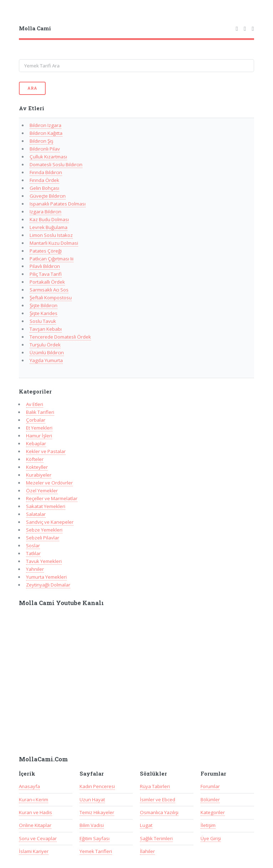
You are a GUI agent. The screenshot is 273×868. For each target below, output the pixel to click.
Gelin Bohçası (44, 188)
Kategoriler (213, 812)
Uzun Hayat (92, 800)
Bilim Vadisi (92, 825)
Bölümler (210, 800)
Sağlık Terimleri (156, 838)
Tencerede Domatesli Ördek (60, 337)
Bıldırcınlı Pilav (45, 149)
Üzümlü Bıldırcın (47, 352)
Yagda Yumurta (46, 360)
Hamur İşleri (39, 436)
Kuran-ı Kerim (34, 800)
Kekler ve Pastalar (46, 451)
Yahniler (35, 569)
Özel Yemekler (42, 491)
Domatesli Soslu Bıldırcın (56, 164)
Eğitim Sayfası (95, 838)
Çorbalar (36, 420)
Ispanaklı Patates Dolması (58, 204)
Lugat (146, 825)
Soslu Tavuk (43, 321)
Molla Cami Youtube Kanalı (61, 603)
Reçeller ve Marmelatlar (52, 498)
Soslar (33, 545)
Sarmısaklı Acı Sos (49, 290)
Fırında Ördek (44, 180)
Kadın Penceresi (97, 786)
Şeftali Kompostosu (51, 298)
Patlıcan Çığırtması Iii (52, 259)
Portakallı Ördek (47, 282)
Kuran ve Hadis (36, 812)
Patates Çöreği (46, 251)
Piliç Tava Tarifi (46, 274)
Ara (32, 88)
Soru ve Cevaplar (38, 838)
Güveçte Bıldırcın (48, 196)
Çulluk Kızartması (48, 157)
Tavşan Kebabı (46, 329)
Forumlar (210, 786)
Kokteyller (37, 467)
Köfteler (35, 459)
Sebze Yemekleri (44, 530)
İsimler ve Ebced (158, 800)
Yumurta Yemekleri (46, 577)
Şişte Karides (44, 313)
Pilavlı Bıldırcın (45, 266)
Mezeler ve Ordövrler (49, 483)
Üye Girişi (211, 838)
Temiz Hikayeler (97, 812)
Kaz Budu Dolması (49, 219)
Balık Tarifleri (40, 412)
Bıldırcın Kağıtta (46, 133)
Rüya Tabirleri (155, 786)
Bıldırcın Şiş (41, 141)
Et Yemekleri (39, 428)
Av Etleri (35, 404)
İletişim (208, 825)
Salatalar (36, 514)
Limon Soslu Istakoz (51, 235)
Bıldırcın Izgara (45, 125)
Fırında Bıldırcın (46, 172)
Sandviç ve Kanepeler (50, 522)
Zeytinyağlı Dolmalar (48, 585)
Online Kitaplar (35, 825)
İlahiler (147, 851)
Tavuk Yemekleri (44, 561)
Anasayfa (29, 786)
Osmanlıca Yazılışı (159, 812)
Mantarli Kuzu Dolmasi (54, 243)
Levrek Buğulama (49, 227)
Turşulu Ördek (45, 345)
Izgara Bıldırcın (45, 212)
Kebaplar (36, 443)
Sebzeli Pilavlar (43, 538)
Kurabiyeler (39, 475)
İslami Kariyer (34, 851)
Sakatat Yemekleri (46, 506)
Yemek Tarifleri (96, 851)
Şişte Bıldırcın (44, 305)
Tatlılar (33, 553)
